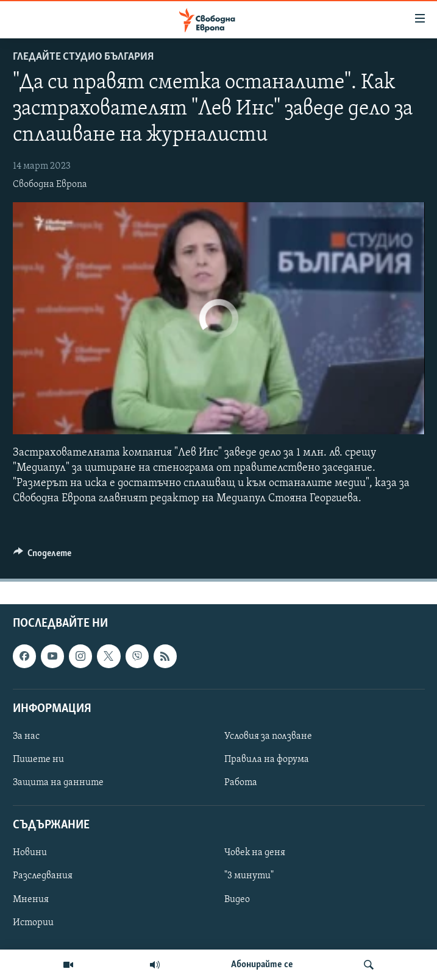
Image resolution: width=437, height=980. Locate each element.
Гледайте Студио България (83, 57)
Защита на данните (58, 783)
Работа (241, 783)
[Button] (43, 556)
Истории (33, 923)
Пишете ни (38, 760)
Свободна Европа (50, 185)
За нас (26, 736)
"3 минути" (249, 876)
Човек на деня (255, 853)
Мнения (31, 900)
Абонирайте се (262, 965)
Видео (237, 900)
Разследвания (43, 876)
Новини (30, 853)
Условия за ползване (268, 736)
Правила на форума (267, 760)
